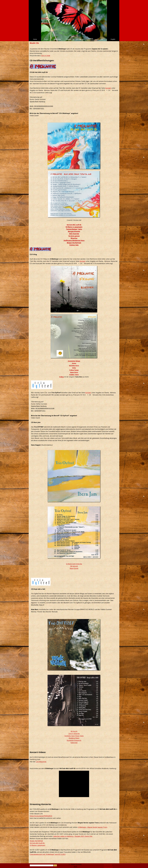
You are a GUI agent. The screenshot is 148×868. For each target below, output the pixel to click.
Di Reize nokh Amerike (74, 564)
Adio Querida (74, 234)
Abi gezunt (74, 566)
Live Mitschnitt (41, 762)
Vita (102, 39)
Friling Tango (74, 370)
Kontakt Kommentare (91, 39)
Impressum (108, 865)
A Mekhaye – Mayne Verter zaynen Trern (93, 827)
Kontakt (108, 88)
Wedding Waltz (74, 738)
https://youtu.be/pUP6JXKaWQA (41, 816)
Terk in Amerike (74, 734)
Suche (55, 865)
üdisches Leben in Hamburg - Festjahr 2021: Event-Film (73, 836)
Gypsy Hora (74, 372)
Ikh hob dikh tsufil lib (74, 225)
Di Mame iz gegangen (74, 227)
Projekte (68, 39)
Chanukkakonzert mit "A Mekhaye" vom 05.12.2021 (48, 854)
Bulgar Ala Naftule (74, 243)
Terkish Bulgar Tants (74, 229)
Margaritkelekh (74, 231)
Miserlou (74, 238)
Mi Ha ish (74, 731)
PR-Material (80, 39)
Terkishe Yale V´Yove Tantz (74, 736)
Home (35, 39)
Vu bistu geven (74, 236)
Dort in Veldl (46, 56)
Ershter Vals (74, 245)
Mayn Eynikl (74, 568)
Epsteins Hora (74, 365)
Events (46, 39)
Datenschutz (108, 867)
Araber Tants (74, 375)
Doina (74, 363)
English (113, 39)
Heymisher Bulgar (74, 361)
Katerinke (74, 743)
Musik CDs (57, 39)
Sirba (74, 368)
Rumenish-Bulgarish (74, 740)
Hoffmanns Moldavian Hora (74, 240)
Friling (61, 377)
